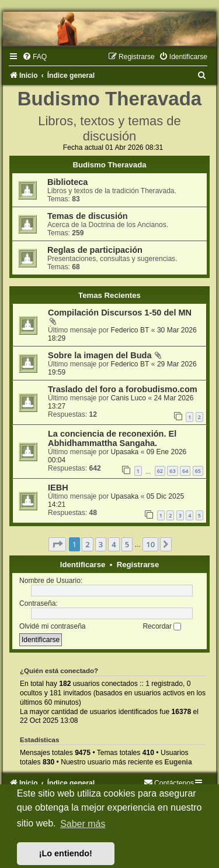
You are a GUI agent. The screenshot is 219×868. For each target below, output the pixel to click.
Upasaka (125, 452)
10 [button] (150, 544)
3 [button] (101, 544)
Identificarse (83, 565)
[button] (57, 544)
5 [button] (127, 544)
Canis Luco (129, 398)
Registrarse (138, 565)
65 (198, 471)
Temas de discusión (88, 216)
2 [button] (87, 544)
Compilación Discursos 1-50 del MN (120, 313)
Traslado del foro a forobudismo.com (123, 389)
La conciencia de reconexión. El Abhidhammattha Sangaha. (112, 438)
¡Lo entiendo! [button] (66, 853)
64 (185, 471)
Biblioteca (67, 182)
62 (160, 471)
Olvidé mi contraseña (53, 626)
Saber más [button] (83, 824)
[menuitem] (34, 57)
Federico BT (130, 330)
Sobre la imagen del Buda (100, 355)
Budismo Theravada (109, 165)
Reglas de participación (95, 250)
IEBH (58, 488)
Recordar (162, 626)
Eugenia (178, 762)
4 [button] (114, 544)
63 (172, 471)
